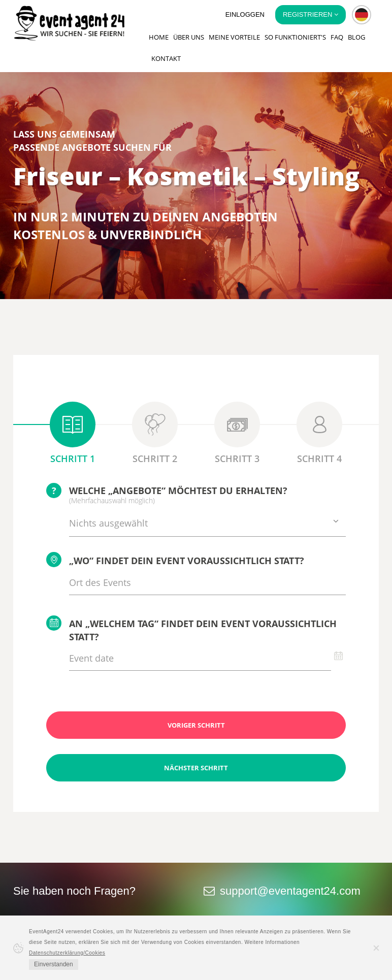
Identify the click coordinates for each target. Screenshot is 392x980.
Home (159, 37)
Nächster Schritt (196, 768)
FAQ (337, 37)
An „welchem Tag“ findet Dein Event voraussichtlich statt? (191, 629)
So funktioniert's (295, 37)
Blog (356, 37)
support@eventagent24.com (290, 891)
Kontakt (166, 58)
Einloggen (245, 14)
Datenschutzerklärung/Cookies (67, 953)
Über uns (189, 37)
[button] (362, 15)
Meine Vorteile (234, 37)
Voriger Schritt (196, 725)
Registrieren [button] (311, 14)
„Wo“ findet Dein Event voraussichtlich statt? (175, 560)
